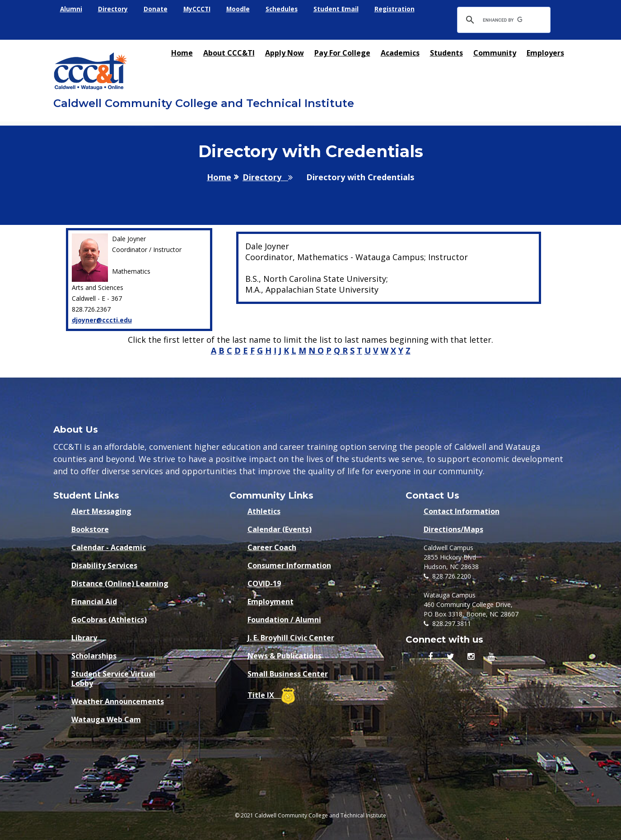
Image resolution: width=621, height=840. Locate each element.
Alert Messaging (101, 511)
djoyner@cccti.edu (102, 320)
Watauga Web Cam (106, 720)
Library (84, 638)
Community (495, 53)
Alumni (71, 9)
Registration (399, 9)
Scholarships (94, 656)
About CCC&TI (229, 53)
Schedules (284, 9)
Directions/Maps (453, 530)
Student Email (339, 9)
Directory (114, 9)
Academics (400, 53)
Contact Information (462, 511)
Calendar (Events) (280, 530)
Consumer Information (289, 566)
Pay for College (342, 53)
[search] (502, 20)
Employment (271, 602)
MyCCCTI (198, 9)
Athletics (264, 511)
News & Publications (285, 656)
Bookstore (90, 530)
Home (182, 53)
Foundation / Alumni (284, 620)
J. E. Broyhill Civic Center (291, 638)
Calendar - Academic (109, 548)
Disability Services (104, 566)
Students (446, 53)
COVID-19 (264, 584)
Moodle (240, 9)
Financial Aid (94, 602)
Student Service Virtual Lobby (113, 676)
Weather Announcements (118, 702)
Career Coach (272, 548)
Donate (156, 9)
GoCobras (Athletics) (109, 620)
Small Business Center (288, 674)
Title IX (271, 694)
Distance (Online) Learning (120, 584)
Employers (545, 53)
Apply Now (285, 53)
